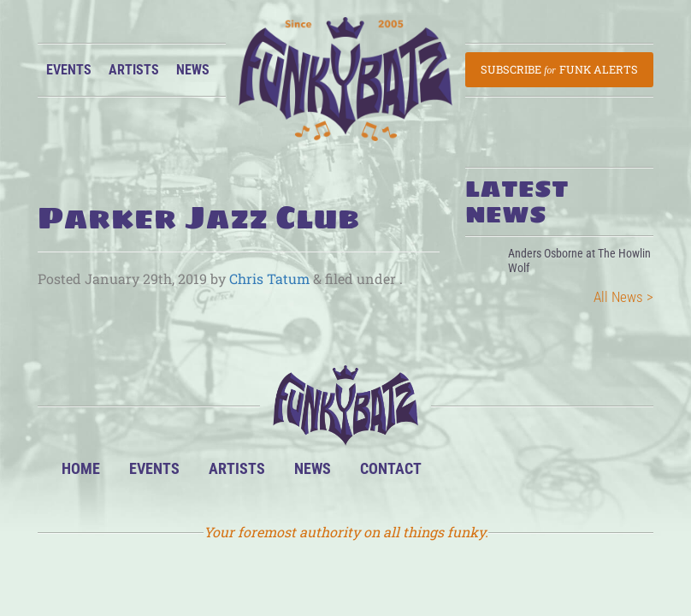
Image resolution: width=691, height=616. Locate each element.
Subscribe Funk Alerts (559, 69)
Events (69, 70)
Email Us (619, 475)
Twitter (567, 475)
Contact (391, 468)
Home (81, 468)
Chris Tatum (269, 278)
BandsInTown (462, 475)
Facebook (514, 475)
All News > (623, 297)
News (193, 70)
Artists (134, 70)
